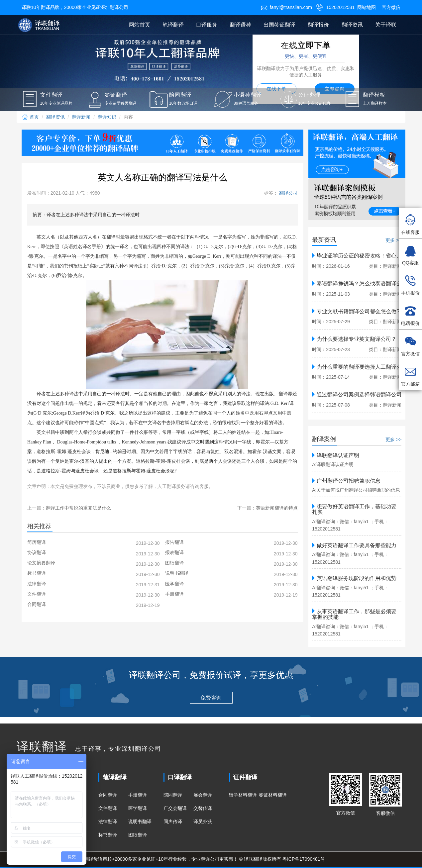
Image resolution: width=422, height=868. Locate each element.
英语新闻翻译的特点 (277, 508)
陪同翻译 (173, 795)
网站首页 (140, 25)
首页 (30, 117)
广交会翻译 (175, 808)
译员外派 (203, 821)
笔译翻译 (173, 25)
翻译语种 (241, 25)
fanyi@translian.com (286, 7)
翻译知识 (107, 117)
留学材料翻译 (243, 795)
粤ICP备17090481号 (304, 859)
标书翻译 (108, 835)
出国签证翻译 (279, 25)
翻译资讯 (352, 25)
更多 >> (393, 240)
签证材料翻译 (273, 795)
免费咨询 (211, 698)
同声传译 (173, 821)
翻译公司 (288, 193)
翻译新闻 (81, 117)
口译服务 (207, 25)
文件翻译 (108, 808)
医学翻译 (138, 808)
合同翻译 (108, 795)
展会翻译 (203, 795)
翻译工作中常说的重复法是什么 (78, 508)
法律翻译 (108, 821)
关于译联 (386, 25)
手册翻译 (138, 795)
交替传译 (203, 808)
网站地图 (367, 7)
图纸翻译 (138, 835)
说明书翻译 (140, 821)
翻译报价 (318, 25)
